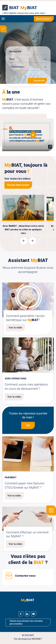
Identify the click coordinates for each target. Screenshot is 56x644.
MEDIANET (37, 639)
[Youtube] (34, 614)
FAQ (28, 425)
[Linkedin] (27, 614)
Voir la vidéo (15, 328)
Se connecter (53, 7)
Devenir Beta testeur (18, 185)
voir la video (23, 206)
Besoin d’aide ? (44, 19)
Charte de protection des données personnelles (26, 622)
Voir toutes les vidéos (17, 179)
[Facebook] (21, 614)
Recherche (39, 81)
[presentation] (24, 241)
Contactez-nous (25, 576)
